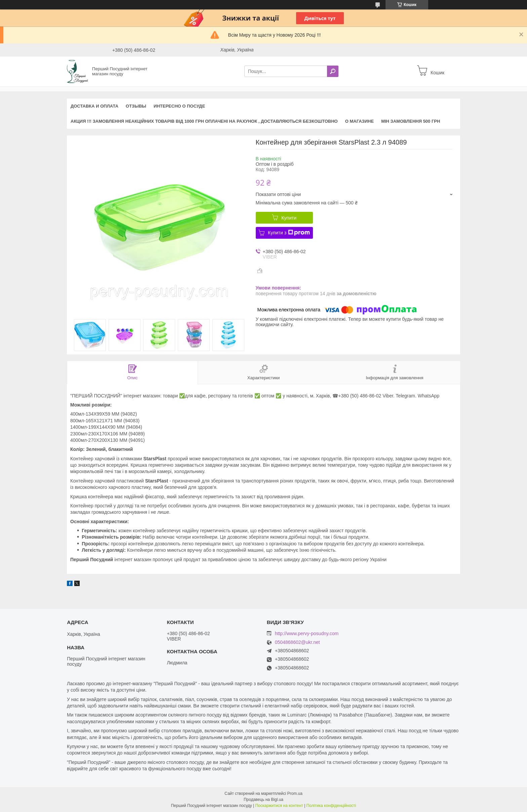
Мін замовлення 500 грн (411, 121)
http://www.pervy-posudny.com (307, 633)
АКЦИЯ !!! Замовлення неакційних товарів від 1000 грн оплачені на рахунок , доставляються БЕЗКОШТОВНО (204, 121)
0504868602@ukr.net (297, 642)
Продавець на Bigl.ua (263, 800)
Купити (289, 218)
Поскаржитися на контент (279, 806)
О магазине (359, 121)
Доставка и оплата (94, 106)
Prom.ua (295, 794)
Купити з (289, 233)
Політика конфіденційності (331, 806)
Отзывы (136, 106)
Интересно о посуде (179, 106)
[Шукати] (333, 71)
